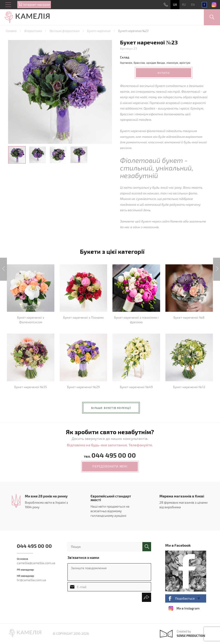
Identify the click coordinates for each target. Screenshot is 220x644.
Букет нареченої (99, 31)
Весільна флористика (65, 31)
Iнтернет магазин (37, 4)
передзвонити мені (110, 466)
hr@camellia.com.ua (31, 580)
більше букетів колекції (111, 408)
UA (175, 5)
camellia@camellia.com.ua (36, 563)
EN (193, 5)
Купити (164, 73)
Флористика (33, 31)
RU (184, 5)
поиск (147, 547)
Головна (12, 31)
